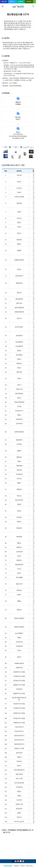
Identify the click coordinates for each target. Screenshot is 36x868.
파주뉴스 (12, 2)
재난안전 (29, 2)
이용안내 (22, 866)
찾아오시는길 (29, 866)
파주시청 (4, 2)
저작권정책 (16, 866)
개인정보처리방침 (8, 866)
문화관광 (21, 2)
